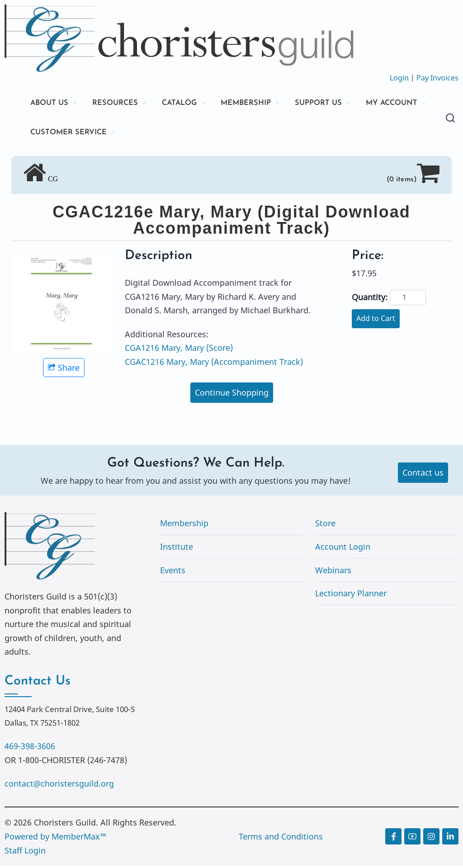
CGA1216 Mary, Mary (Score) (179, 350)
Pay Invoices (437, 78)
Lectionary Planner (351, 596)
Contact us (423, 475)
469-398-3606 (30, 749)
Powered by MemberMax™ (55, 839)
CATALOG (190, 104)
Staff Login (25, 853)
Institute (177, 549)
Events (173, 572)
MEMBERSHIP (262, 104)
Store (325, 526)
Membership (184, 526)
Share (64, 370)
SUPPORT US (339, 104)
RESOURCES (121, 104)
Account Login (343, 549)
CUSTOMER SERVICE (154, 134)
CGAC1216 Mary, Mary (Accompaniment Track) (214, 364)
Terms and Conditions (281, 839)
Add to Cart (376, 321)
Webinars (333, 572)
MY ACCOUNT (59, 134)
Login (399, 78)
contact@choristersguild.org (59, 786)
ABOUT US (51, 104)
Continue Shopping (232, 395)
